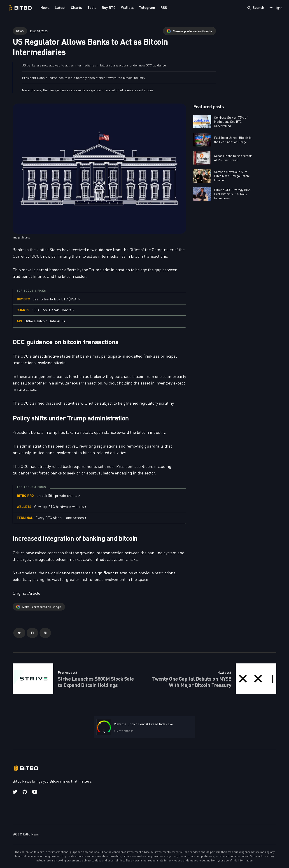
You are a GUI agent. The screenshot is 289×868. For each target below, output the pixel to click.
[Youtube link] (35, 792)
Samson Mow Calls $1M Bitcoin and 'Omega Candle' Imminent (232, 176)
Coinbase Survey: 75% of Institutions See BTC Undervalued (231, 121)
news (20, 31)
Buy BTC (109, 7)
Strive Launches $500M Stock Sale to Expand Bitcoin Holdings (96, 682)
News (45, 7)
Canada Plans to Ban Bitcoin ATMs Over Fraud (233, 158)
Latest (60, 7)
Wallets (127, 7)
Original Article (26, 593)
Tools (92, 7)
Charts (76, 7)
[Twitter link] (15, 792)
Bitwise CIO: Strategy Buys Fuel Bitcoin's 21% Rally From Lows (232, 194)
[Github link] (25, 792)
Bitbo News (31, 834)
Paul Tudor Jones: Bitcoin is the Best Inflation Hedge (233, 139)
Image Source (21, 237)
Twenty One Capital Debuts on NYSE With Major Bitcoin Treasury (192, 682)
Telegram (147, 7)
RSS (164, 7)
